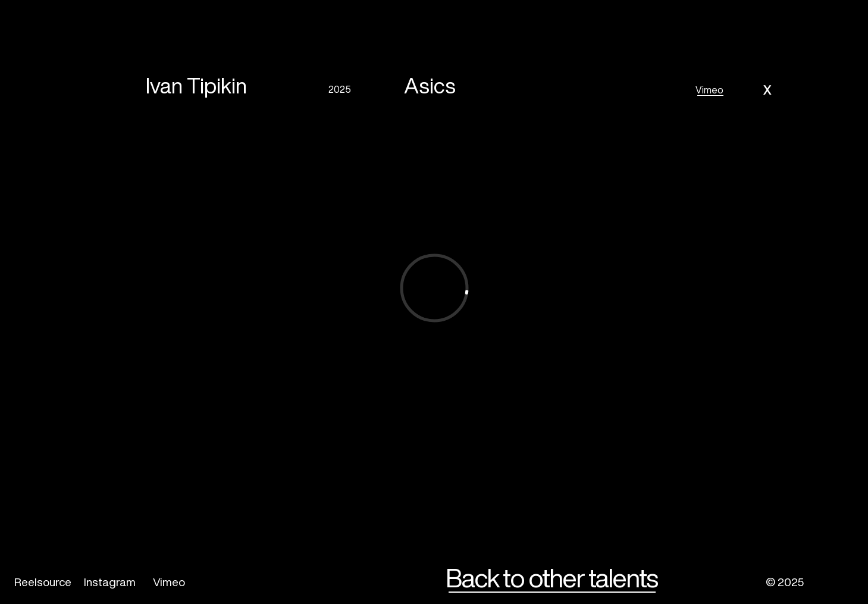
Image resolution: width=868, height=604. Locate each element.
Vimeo (709, 90)
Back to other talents (551, 578)
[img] (833, 583)
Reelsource (43, 582)
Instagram (110, 582)
